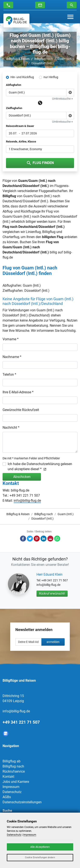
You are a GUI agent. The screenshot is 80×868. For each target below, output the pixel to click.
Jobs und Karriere (16, 782)
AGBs (7, 797)
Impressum (11, 787)
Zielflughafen (14, 108)
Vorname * (11, 339)
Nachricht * (11, 428)
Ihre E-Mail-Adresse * (18, 392)
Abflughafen (14, 85)
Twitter (30, 539)
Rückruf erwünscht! (52, 594)
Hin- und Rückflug (22, 77)
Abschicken (22, 477)
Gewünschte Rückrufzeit (21, 410)
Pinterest (37, 539)
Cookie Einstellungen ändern (40, 857)
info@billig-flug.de (27, 501)
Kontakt (8, 777)
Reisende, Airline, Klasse (21, 142)
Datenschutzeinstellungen (22, 802)
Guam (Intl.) (66, 59)
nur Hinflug (51, 77)
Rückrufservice (14, 771)
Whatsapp (57, 539)
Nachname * (12, 357)
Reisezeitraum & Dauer (20, 126)
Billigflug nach (44, 59)
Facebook (23, 539)
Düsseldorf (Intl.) (42, 63)
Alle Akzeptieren (40, 847)
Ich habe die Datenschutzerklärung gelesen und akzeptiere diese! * (40, 466)
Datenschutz (12, 792)
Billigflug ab (12, 761)
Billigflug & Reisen (18, 59)
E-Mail (50, 539)
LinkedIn (44, 539)
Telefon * (9, 374)
